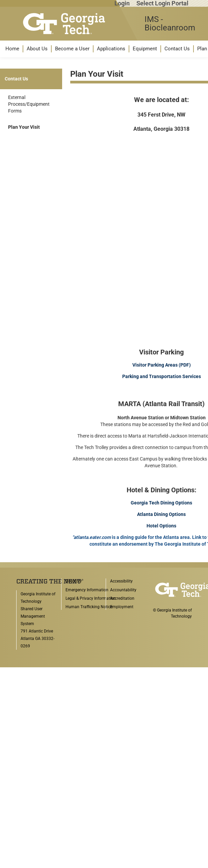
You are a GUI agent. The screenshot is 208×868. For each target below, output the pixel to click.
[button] (12, 49)
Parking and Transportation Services (162, 376)
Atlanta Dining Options (161, 514)
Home (12, 49)
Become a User (72, 49)
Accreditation (122, 598)
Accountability (123, 590)
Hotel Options (161, 526)
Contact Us (177, 49)
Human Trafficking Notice (89, 607)
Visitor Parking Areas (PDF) (162, 365)
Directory (74, 581)
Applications (111, 49)
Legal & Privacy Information (91, 598)
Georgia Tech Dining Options (161, 503)
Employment (122, 607)
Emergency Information (87, 590)
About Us (37, 49)
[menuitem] (12, 49)
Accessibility (121, 581)
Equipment (145, 49)
